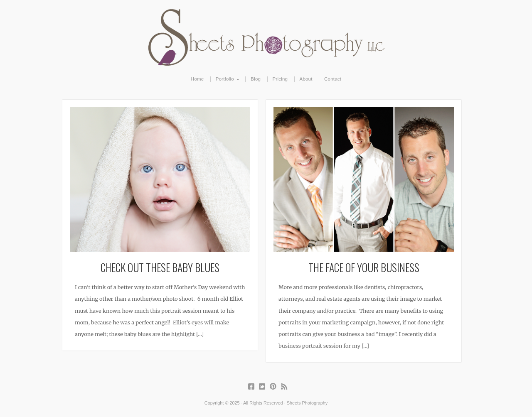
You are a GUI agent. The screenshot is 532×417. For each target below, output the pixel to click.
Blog (256, 79)
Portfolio (225, 79)
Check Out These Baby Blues (160, 267)
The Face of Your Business (364, 267)
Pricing (280, 79)
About (306, 79)
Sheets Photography (266, 37)
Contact (333, 79)
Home (197, 79)
